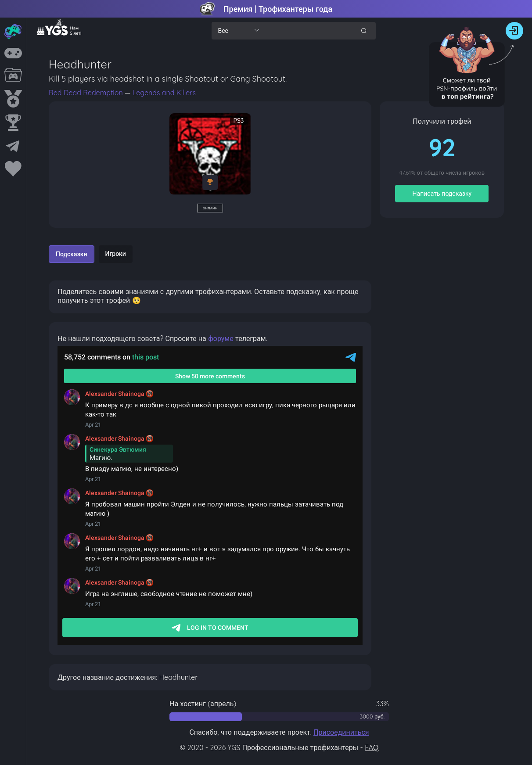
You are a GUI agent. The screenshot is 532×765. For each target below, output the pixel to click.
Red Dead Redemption (87, 93)
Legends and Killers (164, 93)
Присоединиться (341, 732)
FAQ (372, 747)
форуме (221, 338)
